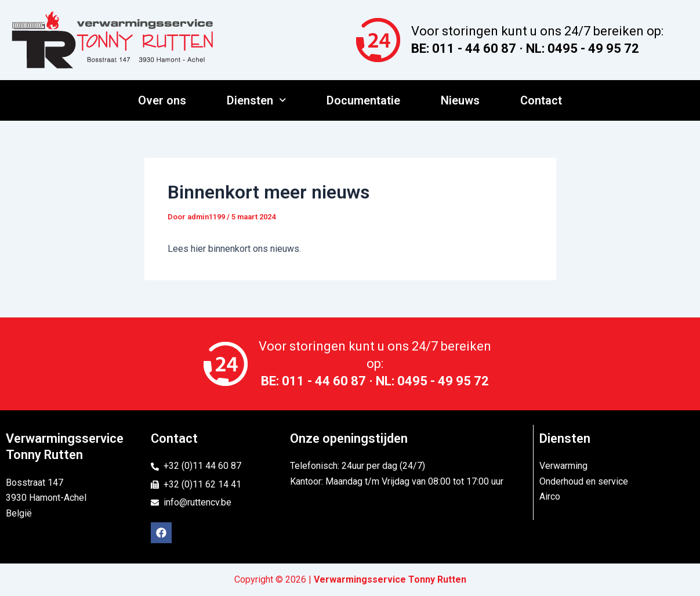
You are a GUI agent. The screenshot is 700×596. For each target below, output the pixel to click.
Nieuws (460, 100)
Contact (541, 100)
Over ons (162, 100)
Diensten (256, 100)
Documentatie (363, 100)
